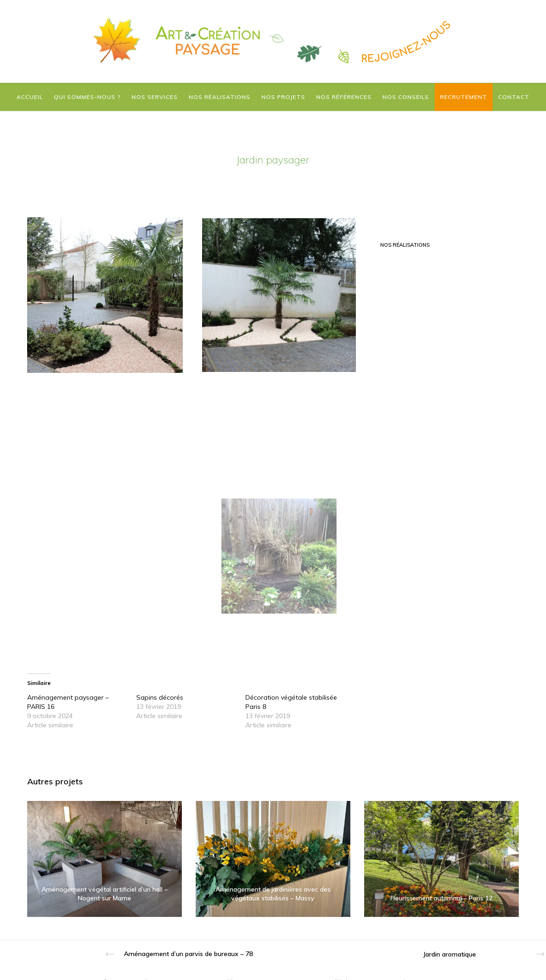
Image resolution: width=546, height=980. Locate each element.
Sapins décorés (160, 697)
